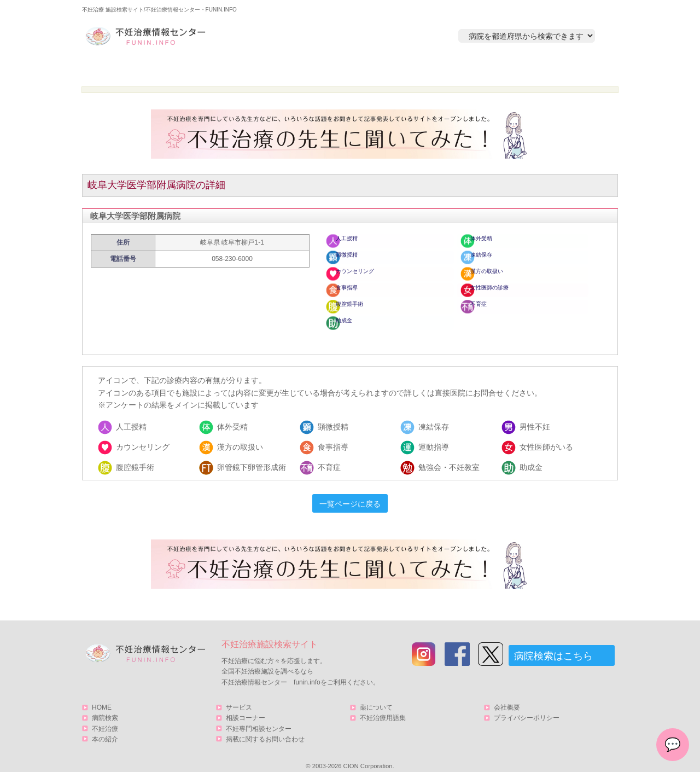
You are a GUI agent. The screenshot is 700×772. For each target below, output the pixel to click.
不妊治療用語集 (383, 707)
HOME (134, 69)
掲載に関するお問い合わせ (265, 728)
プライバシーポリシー (527, 707)
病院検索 (239, 69)
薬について (376, 696)
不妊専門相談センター (259, 717)
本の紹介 (449, 69)
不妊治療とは (344, 69)
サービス (559, 69)
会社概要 (507, 696)
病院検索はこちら (553, 645)
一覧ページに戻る (350, 493)
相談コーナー (246, 707)
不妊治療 (105, 717)
